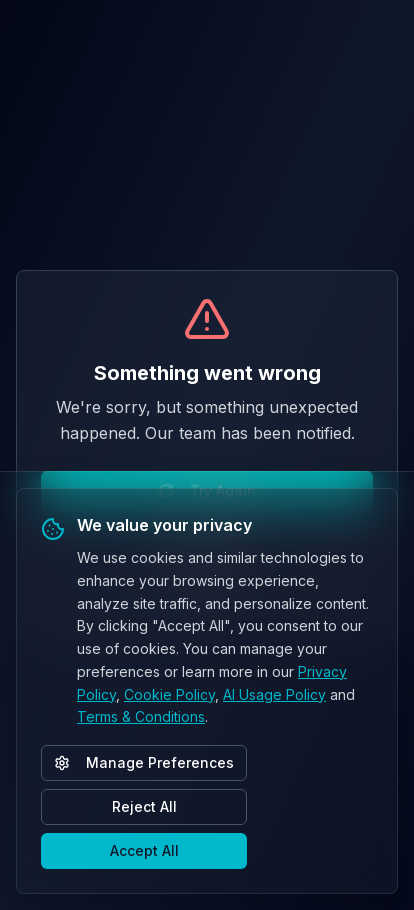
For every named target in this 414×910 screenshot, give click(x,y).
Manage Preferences (144, 762)
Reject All (144, 806)
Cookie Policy (169, 694)
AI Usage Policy (274, 694)
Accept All (144, 850)
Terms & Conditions (141, 716)
